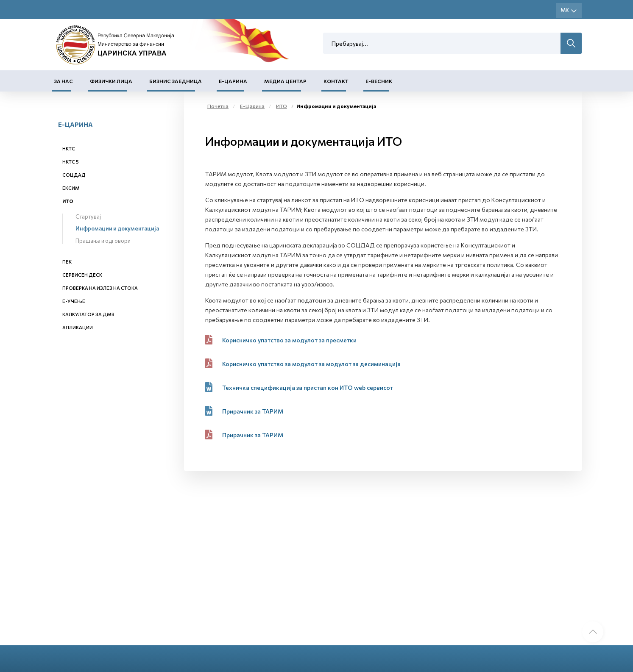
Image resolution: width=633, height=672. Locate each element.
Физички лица (111, 81)
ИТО (68, 201)
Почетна (218, 106)
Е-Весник (379, 81)
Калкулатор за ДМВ (88, 314)
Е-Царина (233, 81)
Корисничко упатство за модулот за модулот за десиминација (311, 364)
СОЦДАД (74, 175)
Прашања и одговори (103, 241)
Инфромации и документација (117, 228)
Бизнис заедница (176, 81)
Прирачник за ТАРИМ (253, 411)
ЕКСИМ (71, 188)
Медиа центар (285, 81)
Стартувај (88, 217)
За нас (63, 81)
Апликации (78, 327)
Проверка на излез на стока (100, 288)
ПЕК (67, 262)
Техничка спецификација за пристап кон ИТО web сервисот (308, 387)
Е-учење (74, 301)
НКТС (69, 149)
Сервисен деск (82, 275)
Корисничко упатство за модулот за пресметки (289, 340)
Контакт (336, 81)
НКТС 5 (71, 162)
